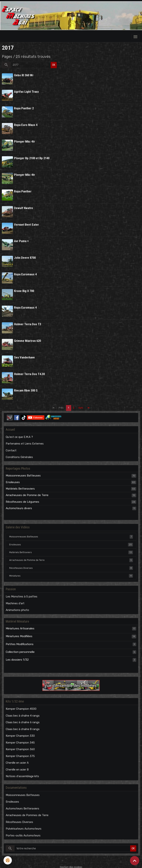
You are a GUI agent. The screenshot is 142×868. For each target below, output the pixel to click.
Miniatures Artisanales (20, 625)
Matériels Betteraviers (20, 485)
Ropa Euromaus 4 (26, 272)
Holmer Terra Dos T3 (28, 322)
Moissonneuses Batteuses (23, 472)
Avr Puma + (22, 240)
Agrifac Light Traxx (27, 92)
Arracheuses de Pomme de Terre (27, 492)
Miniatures (71, 573)
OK (54, 65)
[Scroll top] (135, 861)
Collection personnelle (20, 649)
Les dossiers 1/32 (17, 657)
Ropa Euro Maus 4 (26, 124)
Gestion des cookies (71, 864)
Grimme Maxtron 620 (28, 338)
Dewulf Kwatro (24, 207)
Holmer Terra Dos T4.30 (30, 371)
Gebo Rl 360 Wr (24, 75)
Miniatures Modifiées (19, 633)
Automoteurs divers (19, 505)
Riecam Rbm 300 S (26, 387)
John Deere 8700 (25, 256)
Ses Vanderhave (25, 355)
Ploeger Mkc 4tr (25, 141)
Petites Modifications (20, 641)
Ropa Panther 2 (24, 108)
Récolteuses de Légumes (22, 498)
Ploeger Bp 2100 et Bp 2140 (32, 157)
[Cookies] (8, 860)
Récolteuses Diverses (71, 565)
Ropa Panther (23, 190)
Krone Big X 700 (24, 289)
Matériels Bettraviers (71, 549)
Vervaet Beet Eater (27, 223)
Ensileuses (13, 479)
